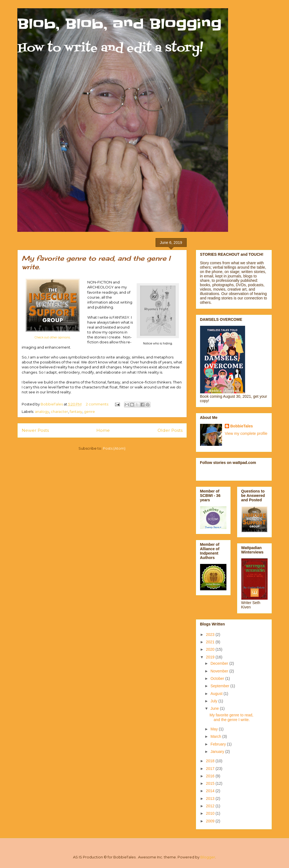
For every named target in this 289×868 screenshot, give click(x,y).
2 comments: (98, 404)
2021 (211, 642)
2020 (211, 649)
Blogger (208, 857)
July (214, 701)
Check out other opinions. (53, 337)
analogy (42, 411)
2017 (211, 769)
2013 (211, 799)
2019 (211, 657)
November (220, 671)
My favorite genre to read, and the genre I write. (231, 717)
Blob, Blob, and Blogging (119, 24)
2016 (211, 776)
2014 (211, 791)
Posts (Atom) (114, 448)
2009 (211, 821)
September (220, 686)
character (59, 411)
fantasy (76, 411)
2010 (211, 813)
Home (103, 430)
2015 (211, 783)
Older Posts (170, 430)
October (218, 678)
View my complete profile (246, 433)
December (220, 663)
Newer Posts (35, 430)
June (215, 708)
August (217, 694)
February (219, 744)
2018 (211, 761)
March (216, 736)
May (215, 729)
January (218, 752)
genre (89, 411)
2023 (211, 635)
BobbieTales (242, 426)
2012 (211, 806)
